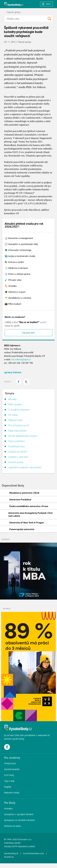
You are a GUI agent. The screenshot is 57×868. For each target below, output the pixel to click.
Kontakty (8, 808)
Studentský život (16, 446)
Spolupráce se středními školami (19, 820)
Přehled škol (10, 763)
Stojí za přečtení (16, 441)
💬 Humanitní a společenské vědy (21, 244)
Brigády (8, 787)
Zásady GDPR (11, 846)
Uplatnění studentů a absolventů (25, 467)
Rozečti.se (9, 857)
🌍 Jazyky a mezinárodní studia (20, 256)
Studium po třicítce (18, 452)
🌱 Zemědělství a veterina (18, 298)
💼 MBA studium (13, 304)
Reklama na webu (12, 826)
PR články (13, 415)
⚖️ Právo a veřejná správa (17, 274)
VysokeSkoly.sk (11, 853)
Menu (47, 4)
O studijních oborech (19, 410)
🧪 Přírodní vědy (13, 280)
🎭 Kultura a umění (14, 262)
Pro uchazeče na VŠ (19, 425)
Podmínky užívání (13, 843)
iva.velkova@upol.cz (21, 359)
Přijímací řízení (15, 420)
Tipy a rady (9, 781)
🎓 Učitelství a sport (15, 292)
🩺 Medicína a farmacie (16, 268)
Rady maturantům (17, 431)
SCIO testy (9, 775)
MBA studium (15, 404)
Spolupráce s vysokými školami (19, 814)
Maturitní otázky (12, 793)
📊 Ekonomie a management (19, 238)
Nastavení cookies (26, 846)
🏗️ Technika (11, 286)
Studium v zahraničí (18, 457)
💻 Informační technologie (18, 250)
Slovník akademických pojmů (23, 436)
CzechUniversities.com (33, 853)
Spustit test (29, 333)
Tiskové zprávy (13, 12)
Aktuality (12, 399)
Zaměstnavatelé (12, 769)
